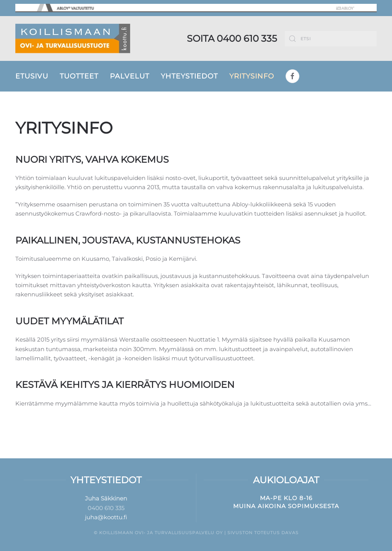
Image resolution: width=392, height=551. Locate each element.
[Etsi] (331, 39)
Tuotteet (79, 76)
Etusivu (32, 76)
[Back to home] (73, 38)
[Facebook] (292, 76)
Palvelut (130, 76)
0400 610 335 (247, 38)
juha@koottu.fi (106, 517)
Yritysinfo (252, 76)
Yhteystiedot (189, 76)
